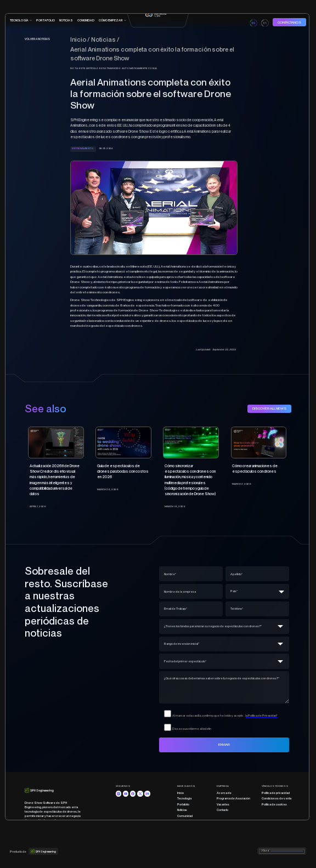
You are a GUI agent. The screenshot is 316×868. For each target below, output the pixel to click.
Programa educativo (191, 827)
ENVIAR (224, 744)
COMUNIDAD (86, 20)
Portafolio (183, 804)
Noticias (66, 20)
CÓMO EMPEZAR (111, 20)
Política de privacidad (276, 793)
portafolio (46, 20)
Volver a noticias (37, 39)
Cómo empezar (188, 822)
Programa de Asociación (233, 798)
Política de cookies (274, 804)
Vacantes (223, 804)
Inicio (180, 793)
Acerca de (224, 793)
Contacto (222, 810)
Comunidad (185, 816)
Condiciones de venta (276, 798)
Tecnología (184, 798)
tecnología (19, 20)
